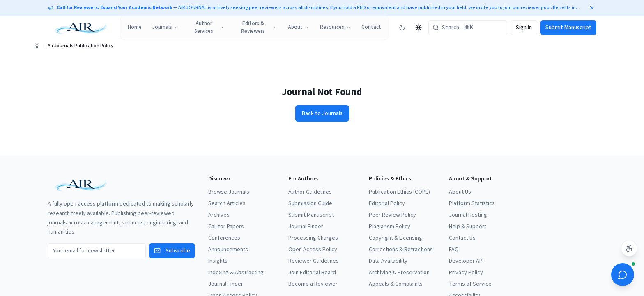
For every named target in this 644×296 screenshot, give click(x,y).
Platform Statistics (472, 203)
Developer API (466, 261)
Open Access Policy (313, 250)
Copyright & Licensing (396, 238)
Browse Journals (229, 192)
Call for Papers (226, 227)
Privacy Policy (466, 273)
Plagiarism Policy (390, 227)
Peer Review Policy (392, 215)
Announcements (228, 250)
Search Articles (227, 203)
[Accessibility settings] (629, 248)
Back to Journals (322, 113)
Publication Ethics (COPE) (399, 192)
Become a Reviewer (313, 284)
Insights (218, 261)
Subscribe (172, 251)
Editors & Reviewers (259, 28)
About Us (460, 192)
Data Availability (388, 261)
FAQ (454, 250)
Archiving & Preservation (399, 273)
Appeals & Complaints (396, 284)
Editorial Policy (387, 203)
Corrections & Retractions (401, 250)
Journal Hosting (468, 215)
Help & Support (468, 227)
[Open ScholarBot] (623, 275)
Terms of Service (470, 284)
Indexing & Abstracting (236, 273)
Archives (219, 215)
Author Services (209, 28)
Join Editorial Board (312, 273)
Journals (166, 27)
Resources (335, 27)
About (299, 27)
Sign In (524, 28)
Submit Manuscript (568, 28)
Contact (371, 27)
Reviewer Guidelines (314, 261)
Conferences (224, 238)
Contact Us (462, 238)
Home (135, 27)
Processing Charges (313, 238)
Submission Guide (310, 203)
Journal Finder (226, 284)
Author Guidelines (310, 192)
